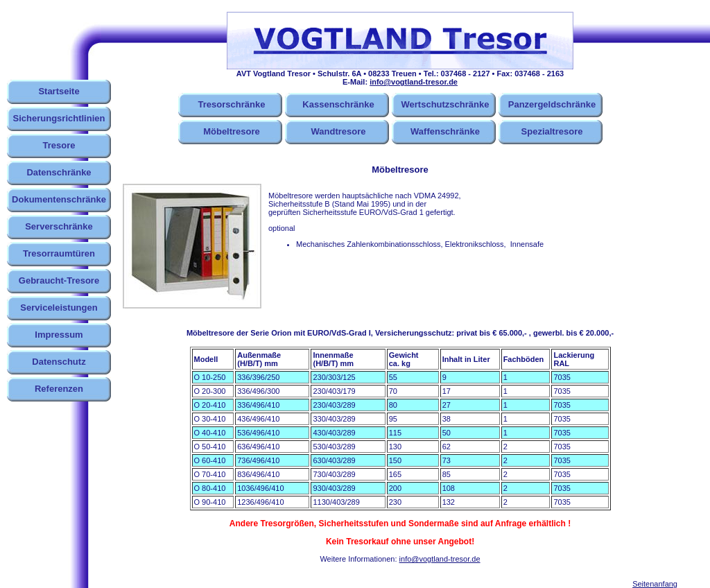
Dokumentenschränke (59, 199)
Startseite (59, 91)
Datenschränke (59, 172)
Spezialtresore (552, 131)
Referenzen (59, 389)
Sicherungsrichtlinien (59, 118)
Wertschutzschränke (445, 104)
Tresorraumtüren (59, 253)
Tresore (59, 145)
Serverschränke (59, 226)
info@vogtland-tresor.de (414, 82)
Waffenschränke (445, 131)
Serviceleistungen (59, 308)
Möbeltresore (232, 131)
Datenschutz (59, 362)
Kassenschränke (338, 104)
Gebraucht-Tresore (59, 280)
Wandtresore (339, 131)
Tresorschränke (232, 104)
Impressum (59, 335)
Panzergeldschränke (552, 104)
